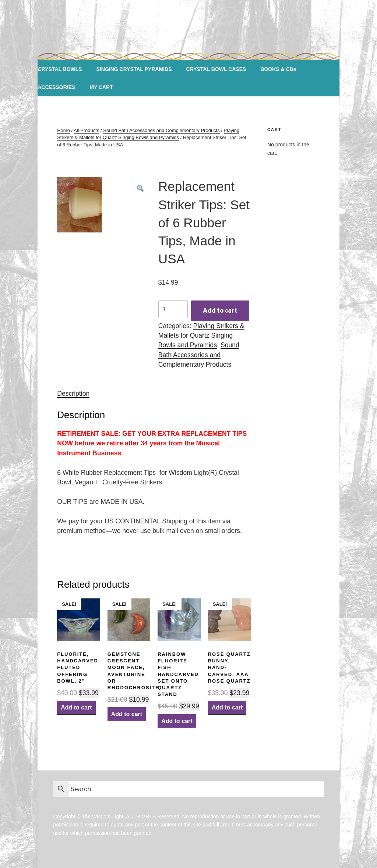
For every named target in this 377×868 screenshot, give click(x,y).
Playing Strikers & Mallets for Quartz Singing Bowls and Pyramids (201, 336)
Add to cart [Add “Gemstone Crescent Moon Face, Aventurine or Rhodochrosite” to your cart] (127, 714)
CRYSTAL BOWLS (60, 69)
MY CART (101, 87)
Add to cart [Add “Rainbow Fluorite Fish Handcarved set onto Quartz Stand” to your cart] (177, 721)
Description (73, 394)
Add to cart (220, 311)
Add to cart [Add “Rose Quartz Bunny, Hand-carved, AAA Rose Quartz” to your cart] (227, 707)
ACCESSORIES (56, 87)
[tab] (73, 394)
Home (64, 130)
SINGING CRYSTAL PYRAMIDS (134, 69)
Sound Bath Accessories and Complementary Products (161, 130)
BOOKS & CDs (278, 69)
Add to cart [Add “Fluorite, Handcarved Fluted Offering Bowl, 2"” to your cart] (76, 707)
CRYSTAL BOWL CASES (216, 69)
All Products (86, 130)
